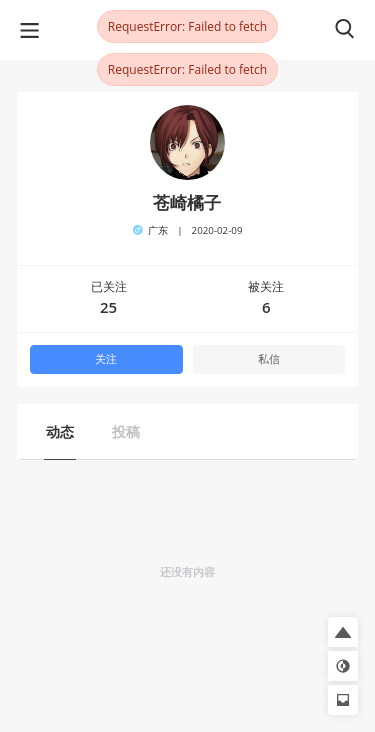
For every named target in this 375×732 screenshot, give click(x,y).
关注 (106, 359)
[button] (343, 632)
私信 (269, 359)
